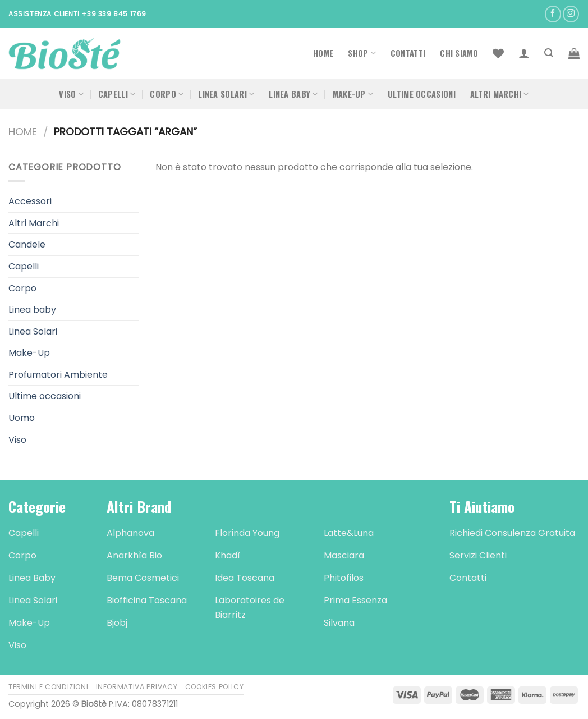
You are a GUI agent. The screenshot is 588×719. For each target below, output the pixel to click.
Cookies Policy (215, 687)
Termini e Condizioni (48, 687)
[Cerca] (549, 53)
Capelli (117, 94)
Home (323, 53)
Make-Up (353, 94)
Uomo (22, 418)
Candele (27, 244)
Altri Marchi (500, 94)
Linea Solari (226, 94)
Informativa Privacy (137, 687)
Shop (362, 53)
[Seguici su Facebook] (553, 14)
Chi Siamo (459, 53)
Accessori (30, 201)
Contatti (408, 53)
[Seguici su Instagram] (571, 14)
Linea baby (32, 310)
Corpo (167, 94)
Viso (71, 94)
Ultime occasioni (422, 94)
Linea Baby (293, 94)
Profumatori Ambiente (58, 375)
